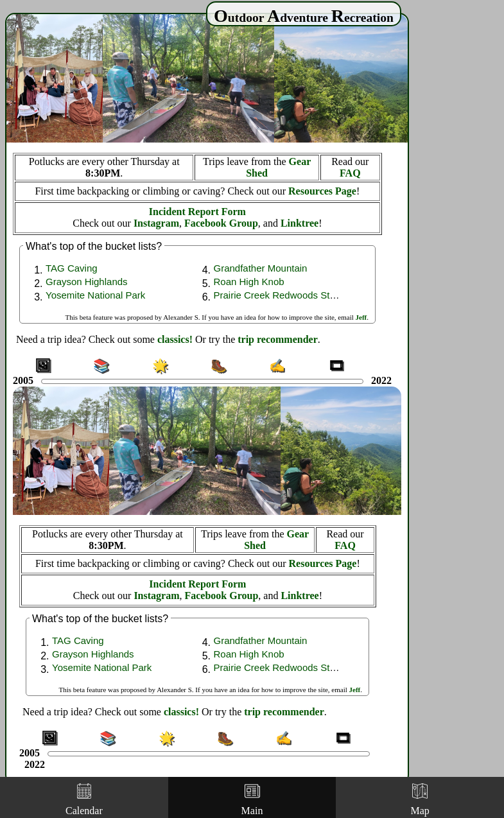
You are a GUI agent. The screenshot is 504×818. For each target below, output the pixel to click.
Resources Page (322, 191)
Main (252, 800)
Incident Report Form (197, 212)
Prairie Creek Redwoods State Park (290, 295)
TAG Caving (72, 268)
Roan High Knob (249, 282)
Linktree (300, 223)
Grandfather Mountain (261, 268)
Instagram (156, 223)
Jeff (361, 317)
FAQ (350, 173)
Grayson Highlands (87, 282)
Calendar (84, 800)
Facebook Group (221, 223)
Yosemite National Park (95, 295)
